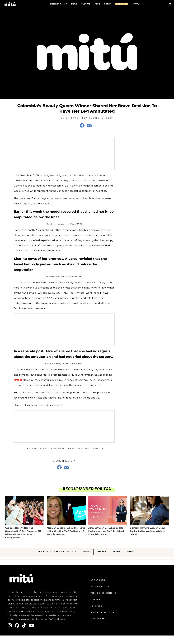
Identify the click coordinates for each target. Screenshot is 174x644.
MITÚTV (136, 4)
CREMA (108, 4)
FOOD (97, 4)
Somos (131, 552)
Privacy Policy (100, 587)
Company (96, 599)
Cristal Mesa (77, 118)
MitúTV (102, 552)
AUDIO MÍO (122, 4)
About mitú (98, 580)
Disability (97, 448)
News (74, 4)
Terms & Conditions (103, 593)
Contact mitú (99, 619)
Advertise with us (102, 612)
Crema (117, 552)
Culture (86, 4)
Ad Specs (96, 606)
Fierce (87, 552)
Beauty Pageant (53, 448)
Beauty (36, 448)
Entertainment (59, 4)
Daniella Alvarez (77, 448)
